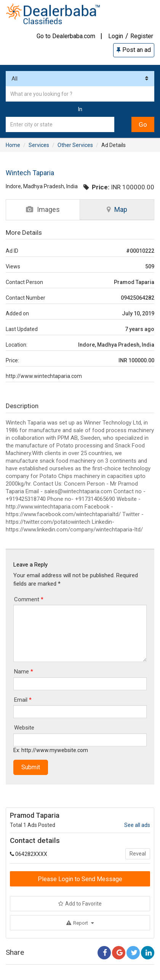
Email (23, 700)
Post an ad (134, 50)
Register (142, 36)
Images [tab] (43, 209)
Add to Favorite (80, 904)
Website (24, 728)
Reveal (138, 854)
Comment (29, 599)
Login (116, 36)
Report (80, 923)
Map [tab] (117, 209)
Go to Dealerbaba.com (66, 36)
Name (24, 672)
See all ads (137, 825)
